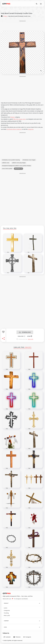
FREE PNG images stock (19, 119)
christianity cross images (29, 160)
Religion (13, 117)
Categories (7, 610)
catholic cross (6, 163)
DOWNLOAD (25, 332)
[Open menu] (41, 4)
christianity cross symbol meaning (11, 160)
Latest (5, 608)
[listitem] (7, 637)
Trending (6, 613)
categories (31, 129)
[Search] (37, 4)
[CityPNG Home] (6, 4)
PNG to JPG (7, 616)
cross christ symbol (7, 169)
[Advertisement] (23, 26)
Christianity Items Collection (14, 129)
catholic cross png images (19, 163)
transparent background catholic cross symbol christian (16, 166)
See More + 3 (18, 169)
